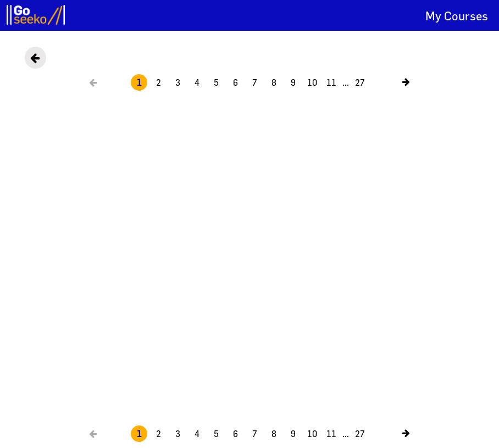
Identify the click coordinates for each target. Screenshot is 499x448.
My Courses (457, 16)
